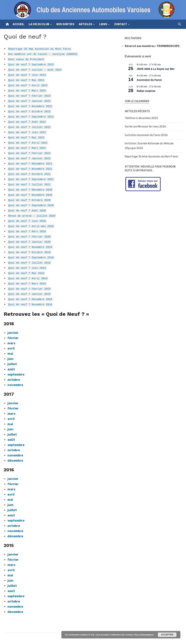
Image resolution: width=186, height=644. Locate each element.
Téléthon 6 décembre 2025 (141, 118)
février (13, 338)
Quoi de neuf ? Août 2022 (27, 122)
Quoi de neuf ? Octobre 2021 (29, 174)
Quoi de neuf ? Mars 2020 (27, 231)
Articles (85, 24)
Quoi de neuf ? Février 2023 (29, 96)
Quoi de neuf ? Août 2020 (27, 210)
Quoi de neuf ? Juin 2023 (27, 75)
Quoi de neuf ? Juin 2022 (27, 132)
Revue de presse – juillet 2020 (32, 216)
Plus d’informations (144, 635)
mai (10, 424)
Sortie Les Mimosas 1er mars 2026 (145, 127)
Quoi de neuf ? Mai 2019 (26, 273)
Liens (103, 24)
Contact (121, 24)
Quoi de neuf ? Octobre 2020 (29, 200)
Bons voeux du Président (26, 59)
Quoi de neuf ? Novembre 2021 (30, 169)
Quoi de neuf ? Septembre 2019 (31, 257)
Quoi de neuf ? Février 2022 (29, 153)
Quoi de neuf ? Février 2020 (29, 236)
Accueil (18, 24)
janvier (13, 554)
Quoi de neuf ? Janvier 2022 (29, 158)
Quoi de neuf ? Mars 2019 (27, 283)
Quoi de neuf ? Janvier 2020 (29, 242)
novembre (15, 385)
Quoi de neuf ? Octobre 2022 (29, 111)
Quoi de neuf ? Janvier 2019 (29, 294)
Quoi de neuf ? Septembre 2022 (31, 117)
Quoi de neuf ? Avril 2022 (28, 143)
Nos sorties (65, 24)
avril (11, 495)
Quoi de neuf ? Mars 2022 (27, 148)
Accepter (167, 635)
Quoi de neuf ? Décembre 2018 (30, 299)
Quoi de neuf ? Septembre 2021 (31, 179)
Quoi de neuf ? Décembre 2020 (30, 190)
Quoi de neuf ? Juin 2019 (27, 268)
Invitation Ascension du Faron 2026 (146, 135)
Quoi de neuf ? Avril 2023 (28, 85)
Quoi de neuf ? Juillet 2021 (29, 184)
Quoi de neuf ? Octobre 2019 (29, 252)
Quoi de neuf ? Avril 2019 (28, 278)
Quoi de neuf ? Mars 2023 (27, 90)
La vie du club (39, 24)
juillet (12, 364)
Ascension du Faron (149, 80)
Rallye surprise (146, 91)
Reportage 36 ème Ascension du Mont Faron (40, 49)
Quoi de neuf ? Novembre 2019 (30, 247)
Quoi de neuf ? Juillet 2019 (29, 263)
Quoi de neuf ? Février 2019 (29, 289)
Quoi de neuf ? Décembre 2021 (30, 163)
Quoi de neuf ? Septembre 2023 (31, 64)
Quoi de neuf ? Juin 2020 (27, 221)
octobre (14, 380)
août (11, 369)
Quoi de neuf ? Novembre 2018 (30, 304)
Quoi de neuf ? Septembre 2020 (31, 205)
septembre (16, 375)
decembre (15, 612)
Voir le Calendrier (137, 101)
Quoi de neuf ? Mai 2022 (26, 137)
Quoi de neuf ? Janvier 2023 (29, 101)
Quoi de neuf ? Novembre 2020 (30, 195)
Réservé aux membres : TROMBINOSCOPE (152, 46)
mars (11, 343)
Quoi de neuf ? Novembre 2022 (30, 106)
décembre (15, 461)
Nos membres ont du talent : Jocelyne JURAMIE (43, 54)
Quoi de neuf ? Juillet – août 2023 (35, 70)
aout (11, 515)
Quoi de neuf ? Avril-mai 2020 (31, 226)
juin (10, 359)
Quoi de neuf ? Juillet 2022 (29, 127)
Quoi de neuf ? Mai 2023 (26, 80)
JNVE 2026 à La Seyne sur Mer (156, 69)
